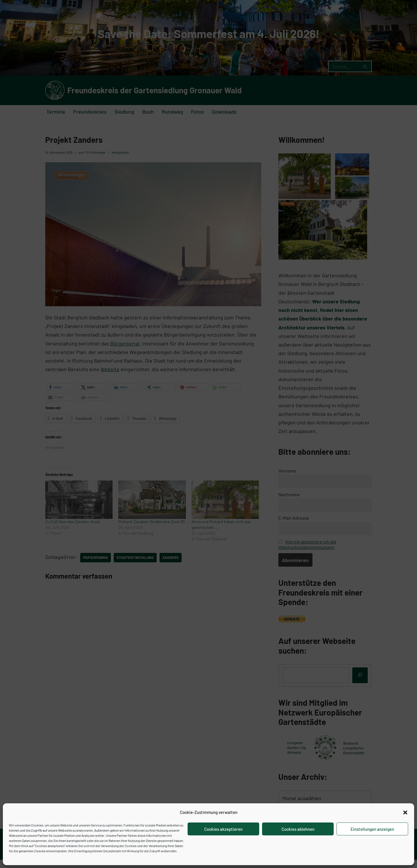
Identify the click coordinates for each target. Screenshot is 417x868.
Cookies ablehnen (298, 829)
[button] (405, 812)
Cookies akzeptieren (223, 829)
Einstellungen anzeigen (372, 829)
